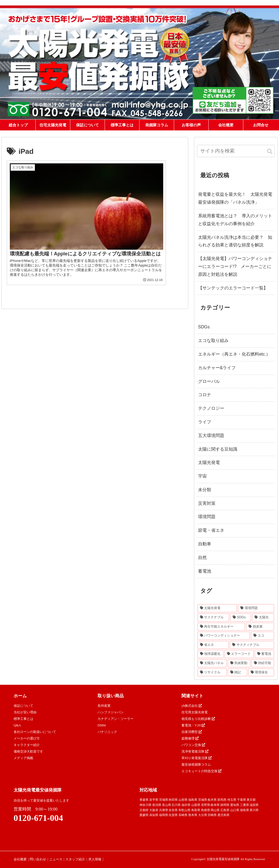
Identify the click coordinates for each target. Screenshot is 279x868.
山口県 (235, 810)
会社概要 (20, 859)
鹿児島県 (223, 815)
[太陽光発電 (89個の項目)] (217, 608)
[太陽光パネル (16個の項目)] (212, 663)
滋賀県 (254, 805)
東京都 (251, 800)
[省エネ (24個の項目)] (213, 645)
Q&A (17, 725)
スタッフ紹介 (75, 859)
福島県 (193, 800)
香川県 (254, 810)
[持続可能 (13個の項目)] (263, 663)
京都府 (144, 810)
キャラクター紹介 (27, 745)
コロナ (205, 395)
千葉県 (242, 800)
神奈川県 (145, 805)
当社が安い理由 (25, 712)
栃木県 (212, 800)
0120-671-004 (38, 818)
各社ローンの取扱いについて (35, 732)
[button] (270, 152)
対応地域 (148, 790)
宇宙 (202, 476)
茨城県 (203, 800)
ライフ (205, 422)
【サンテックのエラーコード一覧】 (233, 288)
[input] (236, 151)
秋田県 (173, 800)
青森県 (144, 800)
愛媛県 (144, 815)
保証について (23, 706)
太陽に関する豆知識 (218, 449)
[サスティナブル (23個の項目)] (252, 645)
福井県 (186, 805)
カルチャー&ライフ (217, 368)
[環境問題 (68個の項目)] (256, 608)
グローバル (209, 381)
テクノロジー (211, 408)
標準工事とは (23, 719)
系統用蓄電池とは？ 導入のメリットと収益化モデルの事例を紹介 (235, 220)
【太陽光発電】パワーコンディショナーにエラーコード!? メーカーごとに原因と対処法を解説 (235, 266)
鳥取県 (196, 810)
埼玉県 (232, 800)
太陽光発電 (209, 462)
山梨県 (196, 805)
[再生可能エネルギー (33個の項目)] (221, 627)
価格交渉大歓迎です (28, 751)
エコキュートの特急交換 (201, 771)
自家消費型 (192, 732)
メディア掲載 (23, 758)
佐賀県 (173, 815)
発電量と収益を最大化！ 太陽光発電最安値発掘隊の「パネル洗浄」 (235, 198)
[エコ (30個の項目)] (263, 636)
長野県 (206, 805)
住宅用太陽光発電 (195, 712)
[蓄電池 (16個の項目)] (264, 654)
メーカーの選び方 (27, 738)
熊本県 (193, 815)
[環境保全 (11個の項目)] (261, 673)
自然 (202, 557)
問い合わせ (38, 859)
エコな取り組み (213, 340)
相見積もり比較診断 (198, 719)
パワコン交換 (193, 745)
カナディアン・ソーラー (116, 719)
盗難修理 (190, 738)
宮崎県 (212, 815)
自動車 (205, 544)
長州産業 (104, 706)
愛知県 (235, 805)
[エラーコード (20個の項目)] (239, 654)
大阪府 (154, 810)
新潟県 (157, 805)
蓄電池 (205, 571)
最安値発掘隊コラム (196, 765)
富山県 (167, 805)
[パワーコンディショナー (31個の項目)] (224, 636)
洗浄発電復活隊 (195, 751)
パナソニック (107, 732)
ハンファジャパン (111, 712)
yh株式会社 (192, 706)
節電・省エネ (211, 530)
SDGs (204, 327)
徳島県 (245, 810)
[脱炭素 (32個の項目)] (260, 627)
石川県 (176, 805)
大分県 (203, 815)
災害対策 (207, 503)
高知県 (154, 815)
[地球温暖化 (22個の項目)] (210, 654)
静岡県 (225, 805)
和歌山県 (184, 810)
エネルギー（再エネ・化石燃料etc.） (234, 354)
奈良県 (173, 810)
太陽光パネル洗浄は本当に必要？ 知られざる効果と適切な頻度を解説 (235, 241)
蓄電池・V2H (193, 725)
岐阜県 (215, 805)
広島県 (225, 810)
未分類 (205, 490)
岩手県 (154, 800)
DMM (102, 725)
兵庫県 (164, 810)
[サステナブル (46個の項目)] (213, 618)
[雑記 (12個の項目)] (237, 673)
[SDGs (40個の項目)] (241, 618)
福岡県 (164, 815)
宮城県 (164, 800)
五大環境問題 (211, 435)
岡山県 (215, 810)
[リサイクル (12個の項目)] (212, 673)
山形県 (183, 800)
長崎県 (183, 815)
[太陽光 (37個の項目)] (263, 618)
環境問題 (207, 517)
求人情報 (95, 859)
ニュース (56, 859)
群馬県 (222, 800)
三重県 (245, 805)
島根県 (206, 810)
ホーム (20, 696)
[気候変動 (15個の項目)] (239, 663)
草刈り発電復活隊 (197, 758)
